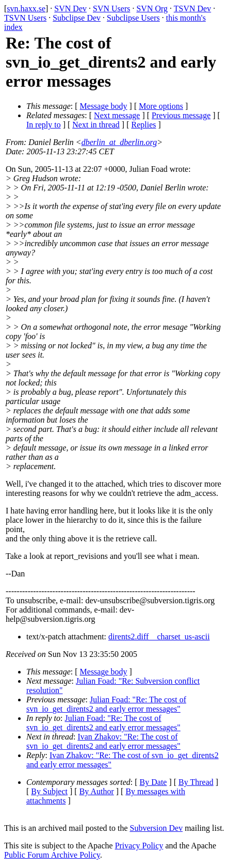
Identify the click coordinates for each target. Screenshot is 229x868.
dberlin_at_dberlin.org (119, 142)
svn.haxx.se (26, 9)
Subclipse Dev (77, 18)
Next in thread (96, 125)
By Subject (49, 791)
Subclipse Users (133, 18)
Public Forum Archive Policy (52, 855)
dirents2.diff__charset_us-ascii (159, 637)
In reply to (44, 125)
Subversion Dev (157, 828)
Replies (144, 125)
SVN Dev (70, 9)
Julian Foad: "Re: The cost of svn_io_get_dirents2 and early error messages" (106, 704)
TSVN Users (25, 18)
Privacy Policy (139, 846)
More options (161, 106)
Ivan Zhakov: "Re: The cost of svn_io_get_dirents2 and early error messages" (103, 741)
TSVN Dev (192, 9)
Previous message (181, 115)
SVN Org (152, 9)
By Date (153, 782)
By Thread (196, 782)
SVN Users (111, 9)
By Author (97, 791)
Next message (117, 115)
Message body (104, 106)
